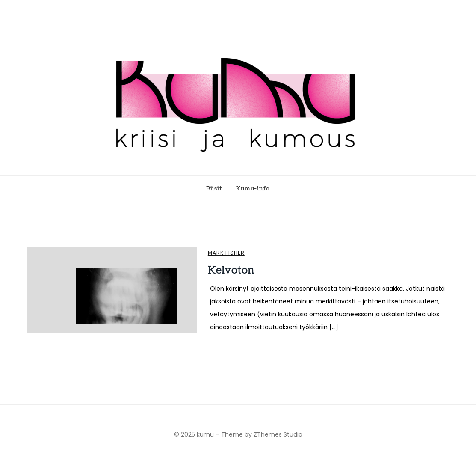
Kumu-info (253, 189)
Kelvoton (231, 270)
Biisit (214, 189)
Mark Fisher (226, 253)
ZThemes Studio (278, 434)
